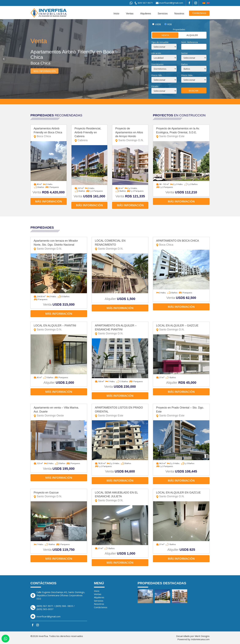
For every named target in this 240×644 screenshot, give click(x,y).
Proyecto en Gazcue (59, 495)
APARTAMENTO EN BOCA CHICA (181, 243)
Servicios (163, 14)
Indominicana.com (200, 639)
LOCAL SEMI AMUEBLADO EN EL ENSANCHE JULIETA (120, 497)
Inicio (116, 14)
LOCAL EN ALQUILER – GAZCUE (181, 328)
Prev (4, 59)
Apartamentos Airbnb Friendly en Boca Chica (49, 133)
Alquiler (188, 35)
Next (236, 59)
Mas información (44, 71)
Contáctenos (199, 13)
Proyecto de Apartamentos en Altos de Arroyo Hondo (130, 135)
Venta (160, 35)
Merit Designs (202, 636)
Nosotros (179, 14)
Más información (49, 201)
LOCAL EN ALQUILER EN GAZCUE (181, 495)
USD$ (158, 24)
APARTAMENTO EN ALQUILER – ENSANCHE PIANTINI (120, 330)
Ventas (130, 14)
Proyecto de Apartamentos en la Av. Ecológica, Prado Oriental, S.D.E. (181, 133)
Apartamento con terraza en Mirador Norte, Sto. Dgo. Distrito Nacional (59, 245)
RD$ (169, 24)
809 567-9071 (145, 3)
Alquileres (146, 14)
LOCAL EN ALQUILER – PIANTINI (59, 328)
